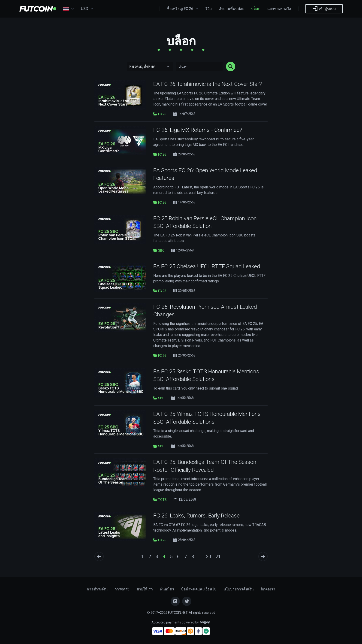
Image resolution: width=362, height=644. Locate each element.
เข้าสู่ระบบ (324, 9)
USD (87, 9)
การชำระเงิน (97, 589)
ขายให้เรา (145, 589)
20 (208, 556)
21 (218, 556)
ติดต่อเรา (268, 589)
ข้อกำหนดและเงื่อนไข (199, 589)
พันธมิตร (167, 589)
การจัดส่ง (122, 589)
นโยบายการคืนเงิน (239, 589)
